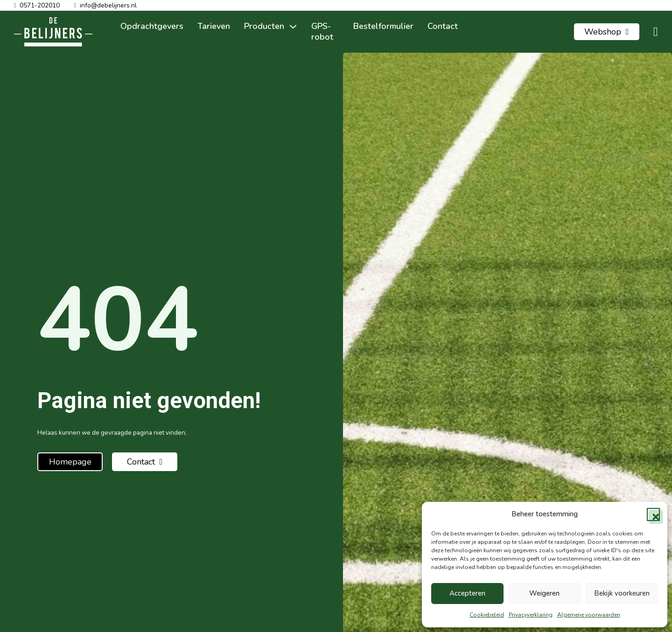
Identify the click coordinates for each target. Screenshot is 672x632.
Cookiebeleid (487, 615)
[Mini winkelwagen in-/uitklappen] (656, 32)
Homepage (70, 462)
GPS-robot (322, 32)
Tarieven (214, 26)
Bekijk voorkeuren (622, 593)
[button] (653, 514)
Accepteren (467, 593)
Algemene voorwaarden (589, 615)
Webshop (607, 32)
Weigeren (544, 593)
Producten (264, 26)
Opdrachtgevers (152, 26)
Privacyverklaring (531, 615)
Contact (443, 26)
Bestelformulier (383, 26)
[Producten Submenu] (293, 27)
